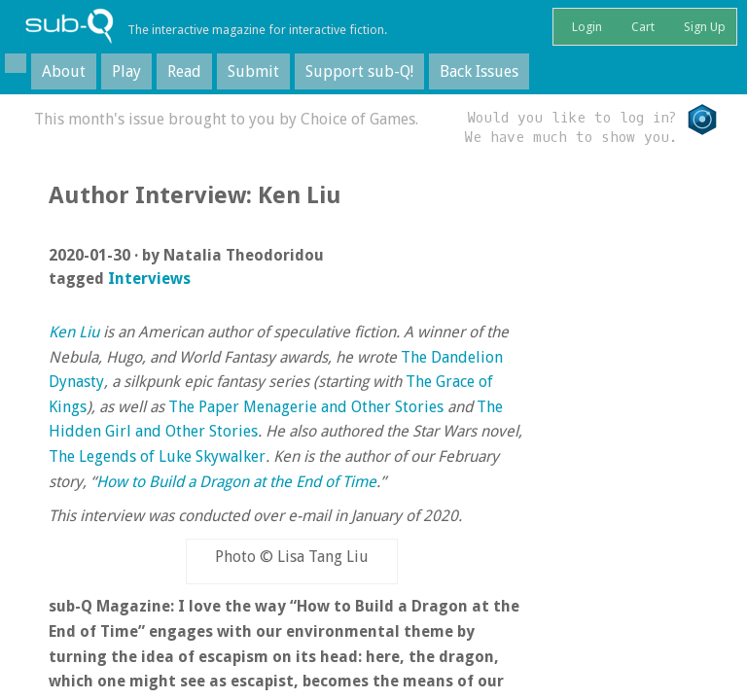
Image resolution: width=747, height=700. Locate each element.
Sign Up (703, 27)
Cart (641, 27)
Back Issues (479, 71)
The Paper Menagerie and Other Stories (306, 407)
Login (586, 27)
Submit (253, 71)
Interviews (149, 279)
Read (184, 71)
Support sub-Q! (359, 71)
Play (126, 71)
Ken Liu (74, 332)
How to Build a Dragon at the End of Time (236, 482)
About (64, 71)
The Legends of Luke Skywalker (157, 456)
